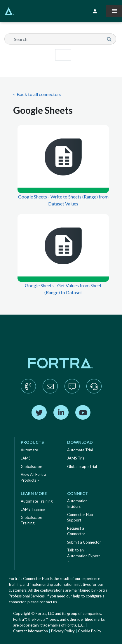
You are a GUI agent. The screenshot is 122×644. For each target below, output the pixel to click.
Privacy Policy (63, 631)
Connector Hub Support (80, 517)
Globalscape (31, 466)
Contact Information (31, 631)
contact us (48, 602)
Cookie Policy (90, 631)
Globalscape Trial (82, 466)
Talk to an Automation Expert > (83, 556)
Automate (29, 450)
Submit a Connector (84, 542)
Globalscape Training (31, 520)
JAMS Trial (76, 458)
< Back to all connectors (37, 94)
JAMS (26, 458)
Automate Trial (80, 450)
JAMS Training (33, 509)
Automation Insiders (77, 504)
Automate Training (37, 501)
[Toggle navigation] (114, 11)
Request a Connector (76, 531)
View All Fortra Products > (33, 477)
